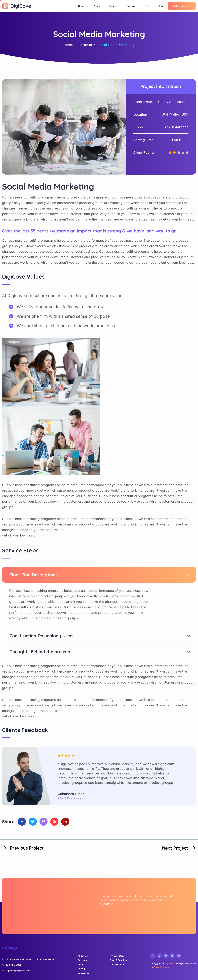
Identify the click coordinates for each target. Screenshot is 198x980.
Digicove (170, 963)
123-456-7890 (14, 965)
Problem (140, 127)
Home (68, 45)
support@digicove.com (18, 971)
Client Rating (144, 152)
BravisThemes (161, 967)
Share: (9, 822)
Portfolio (85, 45)
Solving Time (143, 140)
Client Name (143, 102)
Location (140, 114)
